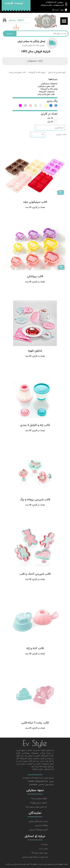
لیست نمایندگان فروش (38, 821)
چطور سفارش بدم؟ (39, 799)
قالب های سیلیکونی (46, 86)
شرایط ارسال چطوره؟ (39, 803)
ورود (62, 10)
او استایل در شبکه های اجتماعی (36, 857)
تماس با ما (44, 849)
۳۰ (43, 135)
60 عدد (50, 122)
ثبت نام (55, 10)
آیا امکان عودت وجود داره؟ (36, 807)
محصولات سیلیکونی (49, 84)
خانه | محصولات (35, 61)
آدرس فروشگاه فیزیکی (38, 830)
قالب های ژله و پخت (46, 94)
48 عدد (50, 118)
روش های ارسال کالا (40, 853)
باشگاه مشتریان (41, 826)
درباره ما (44, 845)
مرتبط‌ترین (59, 128)
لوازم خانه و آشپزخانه (49, 89)
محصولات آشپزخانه (47, 92)
